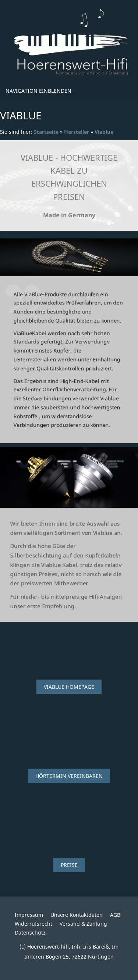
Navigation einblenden (38, 91)
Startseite (46, 132)
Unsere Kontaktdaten (77, 915)
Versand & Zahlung (83, 924)
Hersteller (77, 132)
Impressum (29, 915)
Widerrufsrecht (33, 924)
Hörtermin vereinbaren (69, 776)
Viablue (104, 132)
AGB (115, 915)
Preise (69, 865)
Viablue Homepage (69, 687)
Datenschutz (30, 933)
